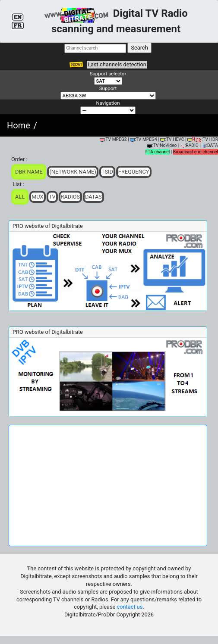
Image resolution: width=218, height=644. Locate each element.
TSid (107, 172)
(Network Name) (73, 172)
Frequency (134, 172)
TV (52, 197)
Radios (71, 197)
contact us (130, 607)
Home (19, 125)
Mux (38, 197)
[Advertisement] (108, 485)
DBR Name (29, 172)
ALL (20, 197)
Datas (93, 197)
